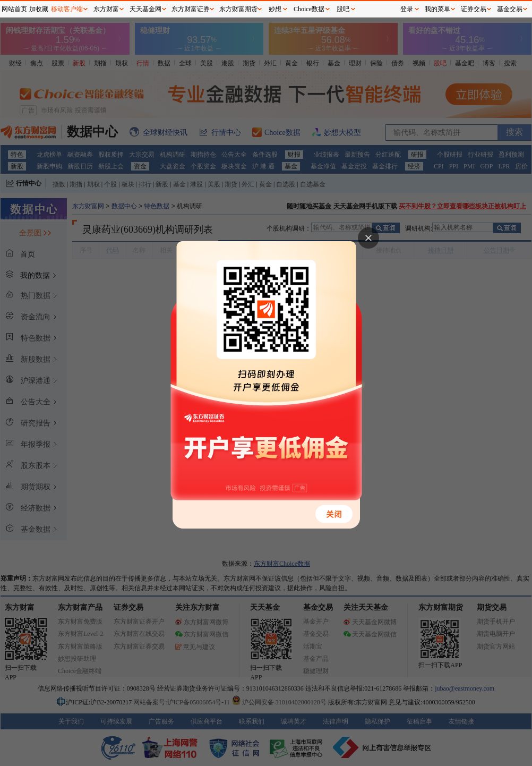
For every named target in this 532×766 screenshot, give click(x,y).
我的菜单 (437, 9)
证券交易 (474, 9)
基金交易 (510, 9)
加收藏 (39, 9)
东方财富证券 (191, 9)
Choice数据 (309, 9)
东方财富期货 (238, 9)
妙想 (275, 9)
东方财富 (106, 9)
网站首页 (14, 9)
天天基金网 (145, 9)
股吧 (343, 9)
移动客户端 (67, 9)
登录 (407, 9)
